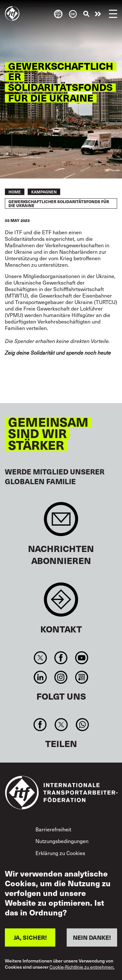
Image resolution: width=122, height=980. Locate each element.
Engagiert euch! (98, 14)
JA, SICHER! (30, 937)
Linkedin (41, 677)
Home (15, 192)
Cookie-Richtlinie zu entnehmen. (82, 967)
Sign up (61, 522)
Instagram (61, 677)
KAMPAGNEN (44, 192)
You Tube (81, 658)
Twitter (41, 658)
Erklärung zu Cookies (60, 853)
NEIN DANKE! (92, 937)
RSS (81, 677)
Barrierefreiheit (53, 829)
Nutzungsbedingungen (62, 841)
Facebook (61, 658)
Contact (61, 603)
